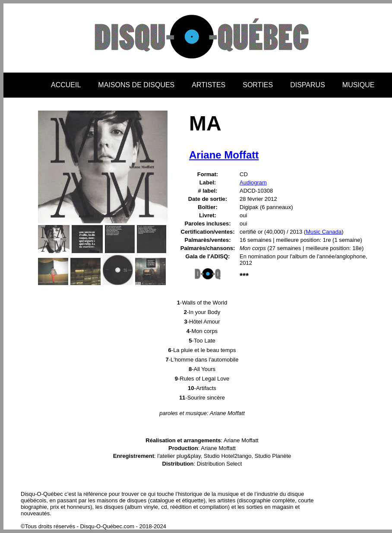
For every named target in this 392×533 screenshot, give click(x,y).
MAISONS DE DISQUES (136, 85)
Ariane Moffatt (224, 155)
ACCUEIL (66, 85)
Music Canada (324, 232)
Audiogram (253, 182)
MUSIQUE (359, 85)
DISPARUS (308, 85)
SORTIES (258, 85)
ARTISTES (209, 85)
